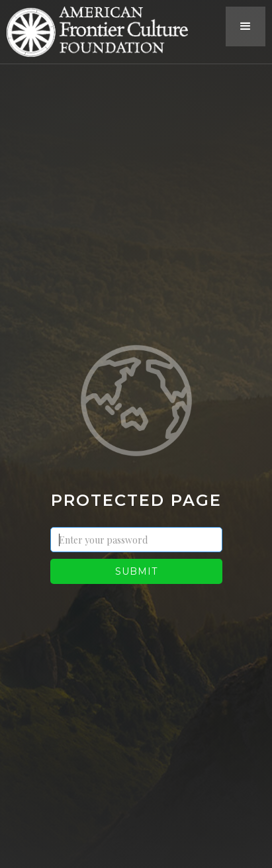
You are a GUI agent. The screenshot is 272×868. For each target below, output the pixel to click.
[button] (246, 26)
